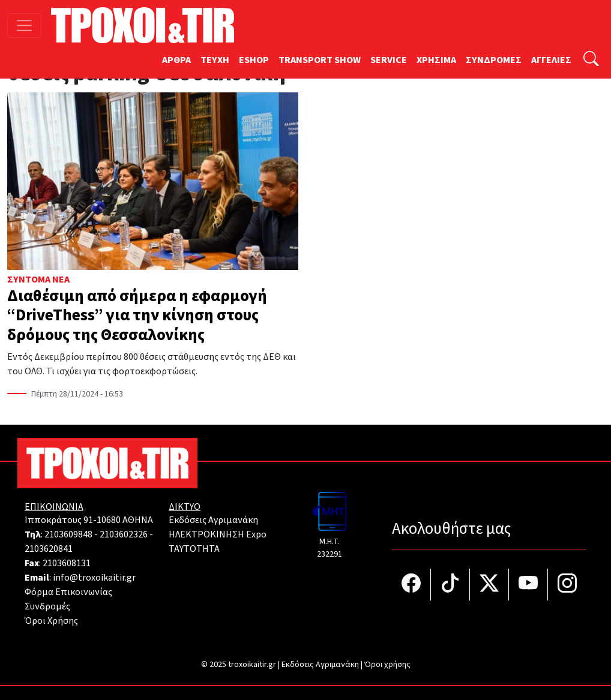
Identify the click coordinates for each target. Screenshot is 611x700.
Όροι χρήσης (387, 665)
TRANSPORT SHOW (320, 60)
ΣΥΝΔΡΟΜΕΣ (494, 60)
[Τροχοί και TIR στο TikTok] (450, 585)
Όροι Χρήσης (51, 621)
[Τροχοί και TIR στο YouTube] (528, 585)
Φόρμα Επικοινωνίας (68, 592)
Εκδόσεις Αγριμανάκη (213, 520)
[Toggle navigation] (24, 25)
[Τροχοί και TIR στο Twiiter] (489, 585)
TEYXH (215, 60)
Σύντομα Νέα (38, 280)
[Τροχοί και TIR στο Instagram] (567, 585)
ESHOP (254, 60)
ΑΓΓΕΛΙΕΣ (551, 60)
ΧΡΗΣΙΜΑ (436, 60)
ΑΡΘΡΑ (176, 60)
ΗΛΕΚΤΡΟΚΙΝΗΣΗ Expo (218, 534)
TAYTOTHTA (194, 549)
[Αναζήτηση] (591, 60)
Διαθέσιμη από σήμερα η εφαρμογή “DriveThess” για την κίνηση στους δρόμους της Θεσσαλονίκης (137, 316)
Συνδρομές (47, 606)
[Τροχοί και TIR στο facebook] (411, 585)
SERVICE (389, 60)
